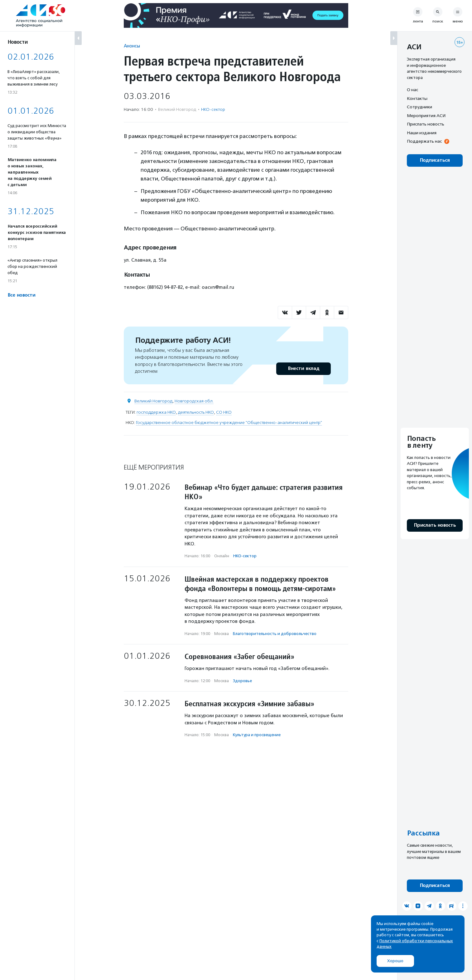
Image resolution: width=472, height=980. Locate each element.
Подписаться (435, 160)
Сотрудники (419, 107)
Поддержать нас (424, 141)
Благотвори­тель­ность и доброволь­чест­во (275, 634)
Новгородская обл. (194, 401)
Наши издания (422, 133)
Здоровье (242, 681)
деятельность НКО (196, 412)
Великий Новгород (153, 401)
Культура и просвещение (257, 735)
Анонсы (132, 46)
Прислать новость (426, 124)
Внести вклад (303, 369)
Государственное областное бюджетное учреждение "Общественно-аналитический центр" (229, 423)
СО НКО (224, 412)
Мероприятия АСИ (426, 116)
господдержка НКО (156, 412)
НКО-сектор (213, 109)
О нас (412, 90)
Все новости (21, 295)
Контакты (417, 98)
